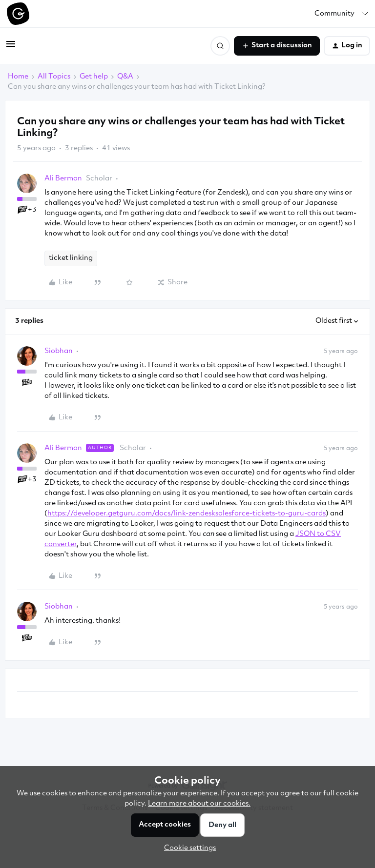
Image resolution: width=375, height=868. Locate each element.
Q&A (125, 77)
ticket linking (71, 258)
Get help (94, 77)
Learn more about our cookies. (199, 804)
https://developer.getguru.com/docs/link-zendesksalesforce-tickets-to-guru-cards (187, 514)
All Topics (54, 77)
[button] (11, 48)
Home (18, 77)
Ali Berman (63, 179)
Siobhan (59, 351)
